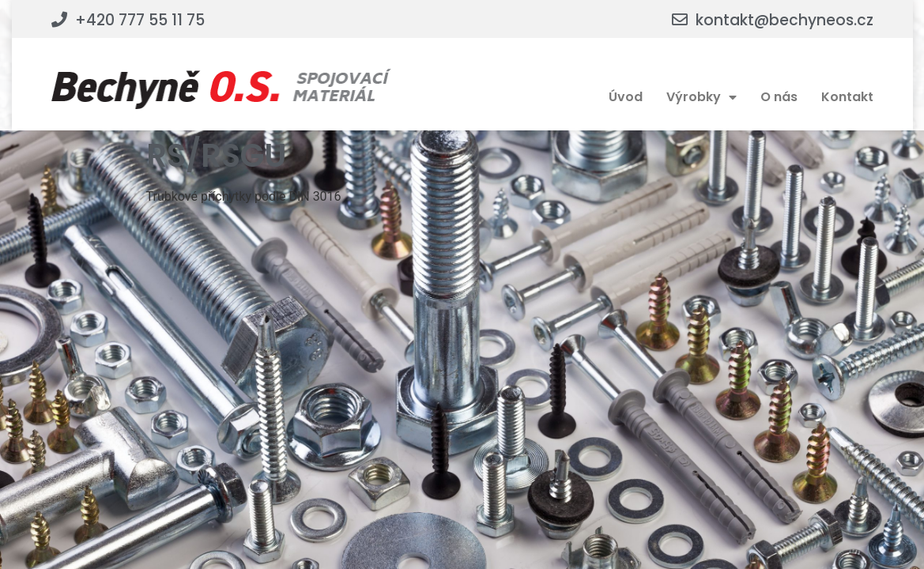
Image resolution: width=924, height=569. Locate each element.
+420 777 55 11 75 (140, 20)
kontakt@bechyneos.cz (784, 20)
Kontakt (847, 97)
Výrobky (701, 97)
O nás (779, 97)
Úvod (626, 97)
